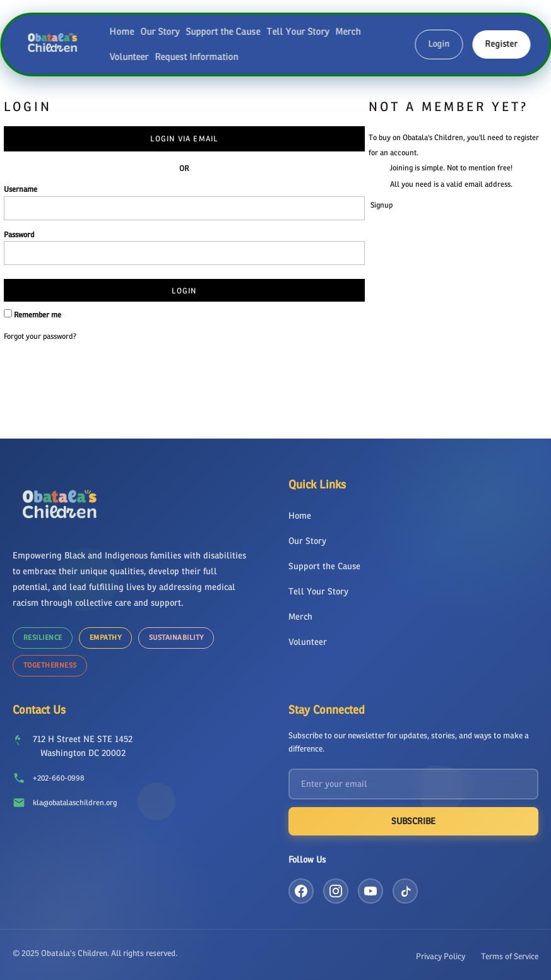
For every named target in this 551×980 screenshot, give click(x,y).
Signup (382, 205)
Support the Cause (223, 32)
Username (21, 189)
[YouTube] (370, 887)
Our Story (160, 32)
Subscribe (413, 818)
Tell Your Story (298, 32)
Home (121, 32)
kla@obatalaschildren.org (75, 799)
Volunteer (129, 57)
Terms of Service (510, 953)
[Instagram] (336, 887)
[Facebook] (301, 887)
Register (501, 44)
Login (439, 44)
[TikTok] (405, 887)
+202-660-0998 (58, 774)
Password (19, 235)
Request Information (196, 57)
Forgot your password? (40, 336)
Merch (348, 32)
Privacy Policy (441, 953)
